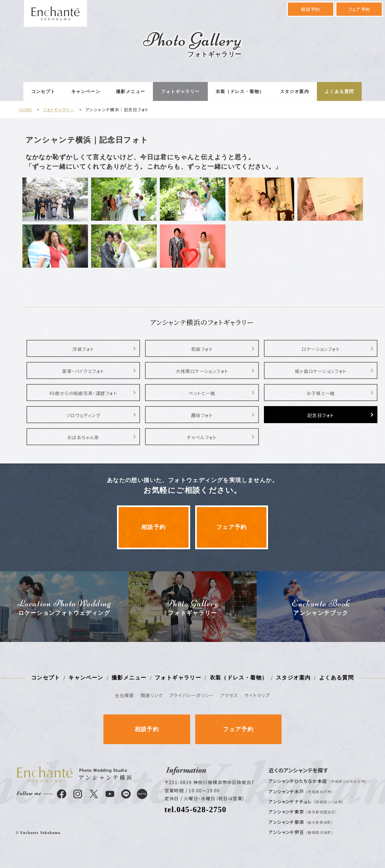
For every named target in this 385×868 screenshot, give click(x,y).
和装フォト (202, 349)
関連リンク (152, 695)
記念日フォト (321, 415)
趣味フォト (202, 415)
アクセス (229, 695)
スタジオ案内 (295, 92)
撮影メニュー (131, 92)
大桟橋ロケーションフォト (202, 371)
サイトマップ (257, 695)
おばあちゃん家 (83, 437)
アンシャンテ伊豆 (301, 832)
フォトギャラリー (180, 92)
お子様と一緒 (321, 393)
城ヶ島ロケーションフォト (321, 371)
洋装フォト (83, 349)
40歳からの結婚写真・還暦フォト (83, 393)
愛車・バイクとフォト (83, 371)
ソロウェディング (83, 415)
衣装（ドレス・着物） (240, 92)
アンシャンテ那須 (301, 822)
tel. (196, 810)
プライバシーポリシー (192, 695)
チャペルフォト (202, 437)
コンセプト (43, 92)
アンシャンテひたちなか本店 (318, 781)
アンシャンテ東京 (303, 812)
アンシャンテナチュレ (306, 801)
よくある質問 (339, 92)
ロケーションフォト (321, 349)
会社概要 (125, 695)
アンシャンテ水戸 (301, 791)
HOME (26, 110)
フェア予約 (359, 9)
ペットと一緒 (202, 393)
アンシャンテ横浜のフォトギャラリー (202, 322)
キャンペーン (86, 92)
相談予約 (311, 9)
